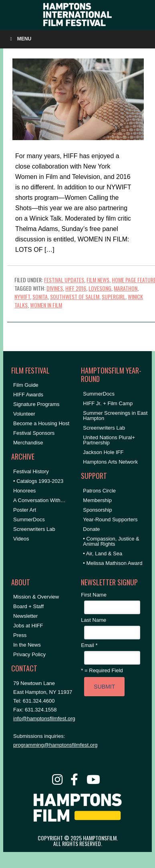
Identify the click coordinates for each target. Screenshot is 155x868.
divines (55, 288)
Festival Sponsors (34, 433)
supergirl (114, 296)
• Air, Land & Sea (103, 554)
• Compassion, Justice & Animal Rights (111, 541)
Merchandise (28, 443)
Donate (91, 529)
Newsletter (25, 616)
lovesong (100, 288)
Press (20, 635)
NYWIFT (22, 296)
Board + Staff (28, 606)
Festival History (31, 471)
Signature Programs (36, 404)
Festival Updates (64, 280)
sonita (40, 296)
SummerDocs (29, 519)
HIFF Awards (28, 395)
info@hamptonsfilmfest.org (44, 718)
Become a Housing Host (41, 423)
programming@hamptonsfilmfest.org (55, 745)
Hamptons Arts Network (110, 462)
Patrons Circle (99, 491)
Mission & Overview (36, 597)
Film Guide (26, 385)
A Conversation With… (39, 500)
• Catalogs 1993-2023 (38, 481)
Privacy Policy (29, 654)
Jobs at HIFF (28, 626)
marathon (126, 288)
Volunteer (24, 414)
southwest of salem (75, 296)
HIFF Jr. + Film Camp (108, 403)
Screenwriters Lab (34, 529)
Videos (21, 539)
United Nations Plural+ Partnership (109, 440)
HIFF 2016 (76, 288)
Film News (98, 280)
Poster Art (25, 510)
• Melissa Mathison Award (113, 563)
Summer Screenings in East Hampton (115, 416)
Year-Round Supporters (110, 519)
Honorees (24, 491)
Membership (97, 500)
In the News (27, 645)
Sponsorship (97, 510)
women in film (46, 305)
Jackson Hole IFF (103, 452)
